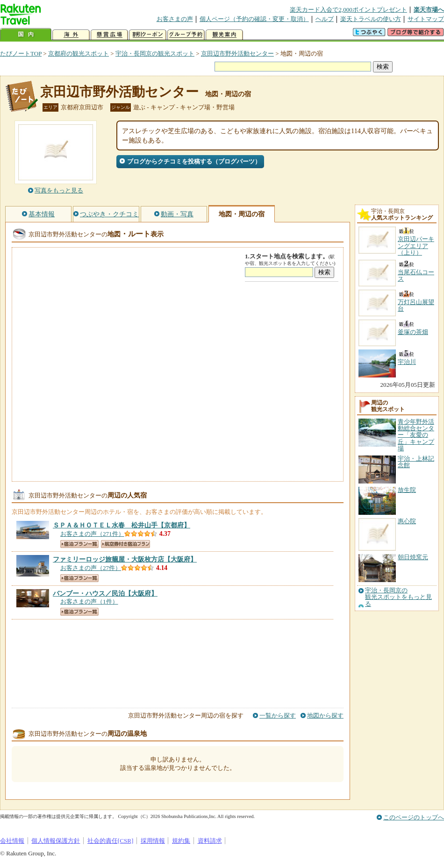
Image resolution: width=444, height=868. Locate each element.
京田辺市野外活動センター (237, 53)
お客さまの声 (175, 19)
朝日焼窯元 (413, 557)
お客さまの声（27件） (91, 568)
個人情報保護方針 (56, 841)
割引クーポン (148, 35)
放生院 (407, 490)
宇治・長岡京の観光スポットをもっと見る (398, 597)
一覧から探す (278, 715)
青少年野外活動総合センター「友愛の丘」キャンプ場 (416, 435)
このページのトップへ (414, 817)
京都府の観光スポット (79, 53)
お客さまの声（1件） (89, 601)
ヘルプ (325, 19)
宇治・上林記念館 (416, 462)
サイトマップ (426, 19)
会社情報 (12, 841)
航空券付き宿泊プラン (125, 544)
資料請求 (210, 841)
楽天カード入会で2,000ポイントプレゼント (348, 10)
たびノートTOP (21, 53)
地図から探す (325, 715)
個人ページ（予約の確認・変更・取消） (254, 19)
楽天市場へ (429, 10)
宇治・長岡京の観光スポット (155, 53)
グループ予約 (186, 35)
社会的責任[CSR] (111, 841)
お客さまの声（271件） (92, 534)
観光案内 (224, 35)
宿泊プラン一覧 (79, 544)
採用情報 (153, 841)
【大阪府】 (125, 559)
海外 (71, 35)
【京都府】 (122, 525)
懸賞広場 (109, 35)
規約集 (181, 841)
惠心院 (407, 521)
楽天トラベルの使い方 (371, 19)
